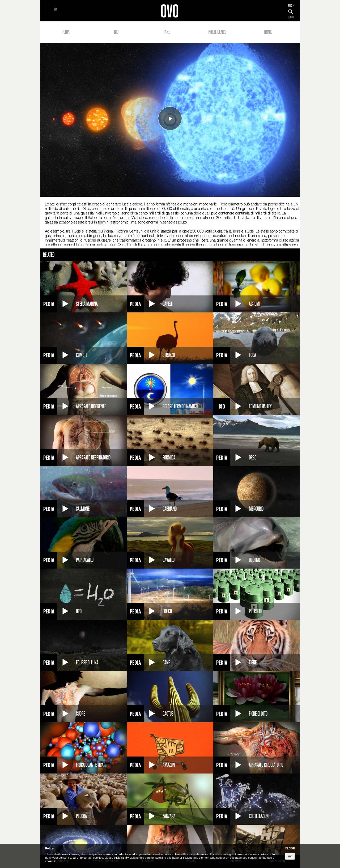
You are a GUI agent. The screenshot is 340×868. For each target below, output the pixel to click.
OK (290, 856)
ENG (290, 6)
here (122, 858)
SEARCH (291, 17)
